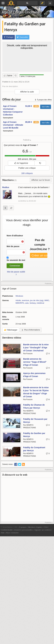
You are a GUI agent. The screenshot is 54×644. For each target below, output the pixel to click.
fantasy (33, 303)
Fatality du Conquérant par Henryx (34, 449)
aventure (26, 300)
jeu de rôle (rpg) (37, 300)
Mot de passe (13, 246)
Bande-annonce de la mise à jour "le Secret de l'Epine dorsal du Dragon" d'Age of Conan (36, 392)
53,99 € (29, 106)
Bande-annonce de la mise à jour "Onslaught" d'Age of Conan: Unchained (36, 348)
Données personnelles (23, 530)
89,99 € (29, 122)
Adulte (18, 300)
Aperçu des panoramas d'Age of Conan (34, 375)
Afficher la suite (27, 92)
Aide (3, 533)
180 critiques (27, 173)
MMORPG (20, 303)
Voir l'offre (46, 107)
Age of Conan (9, 288)
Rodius (6, 187)
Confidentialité (7, 530)
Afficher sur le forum (41, 180)
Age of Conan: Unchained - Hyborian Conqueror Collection (13, 110)
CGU (46, 527)
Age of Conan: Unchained (22, 12)
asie (27, 303)
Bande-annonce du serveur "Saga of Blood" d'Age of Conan (35, 362)
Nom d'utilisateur (15, 236)
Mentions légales (35, 527)
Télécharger (11, 330)
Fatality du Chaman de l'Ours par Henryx (34, 406)
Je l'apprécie (21, 163)
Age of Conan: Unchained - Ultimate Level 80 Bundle (13, 125)
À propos (23, 527)
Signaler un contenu (43, 530)
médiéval (40, 303)
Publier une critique (27, 168)
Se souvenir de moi (16, 260)
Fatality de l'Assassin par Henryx (35, 421)
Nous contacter (12, 533)
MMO (47, 300)
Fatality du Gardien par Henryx (34, 435)
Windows (19, 296)
